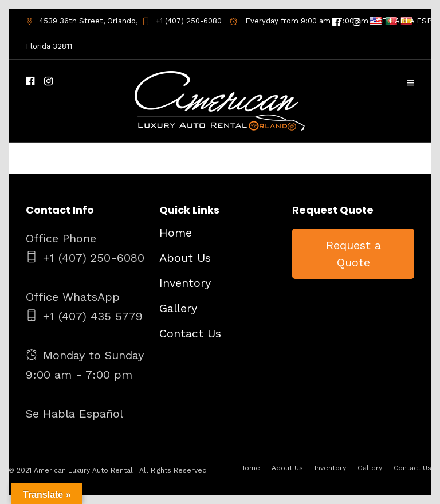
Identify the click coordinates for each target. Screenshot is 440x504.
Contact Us (190, 333)
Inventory (185, 283)
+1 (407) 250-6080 (182, 21)
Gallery (178, 308)
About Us (185, 258)
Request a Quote (353, 254)
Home (176, 233)
